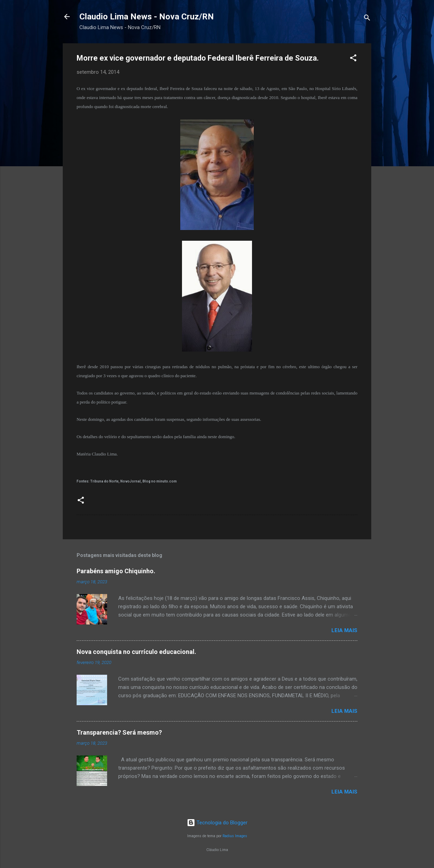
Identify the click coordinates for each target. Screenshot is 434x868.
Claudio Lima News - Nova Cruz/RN (147, 17)
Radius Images (235, 836)
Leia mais (344, 630)
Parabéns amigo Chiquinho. (116, 571)
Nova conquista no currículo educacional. (136, 652)
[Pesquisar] (367, 19)
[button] (353, 59)
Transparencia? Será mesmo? (119, 732)
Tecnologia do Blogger (217, 823)
